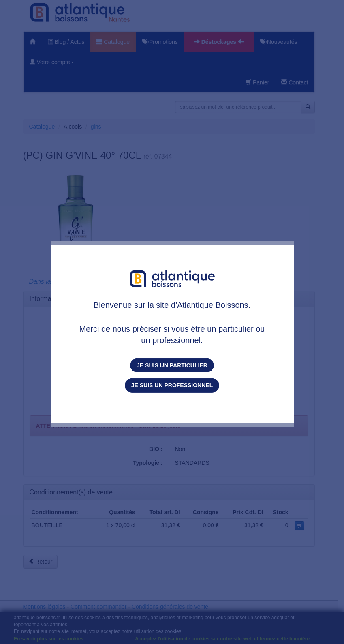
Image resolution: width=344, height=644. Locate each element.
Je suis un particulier (172, 365)
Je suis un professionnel (172, 385)
